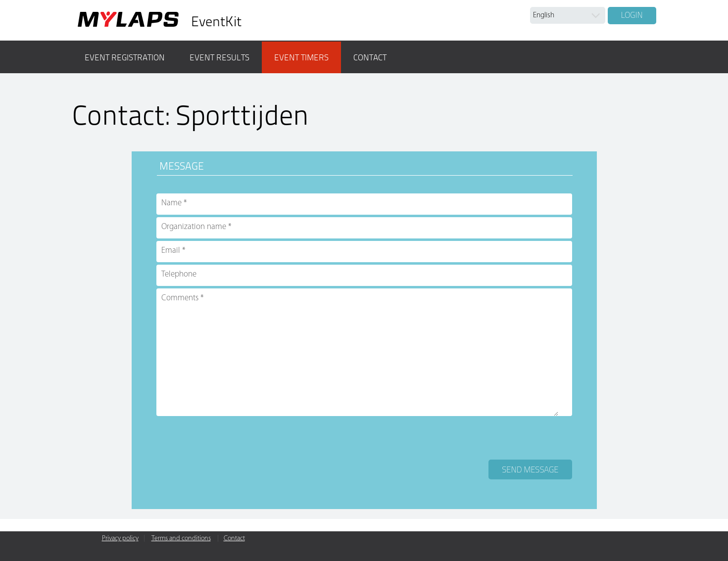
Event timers (301, 57)
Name (171, 203)
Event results (219, 57)
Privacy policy (120, 538)
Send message (530, 469)
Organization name (194, 227)
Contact (370, 57)
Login (632, 15)
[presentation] (232, 438)
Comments (180, 298)
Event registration (125, 57)
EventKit (216, 22)
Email (171, 251)
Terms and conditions (181, 538)
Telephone (179, 274)
